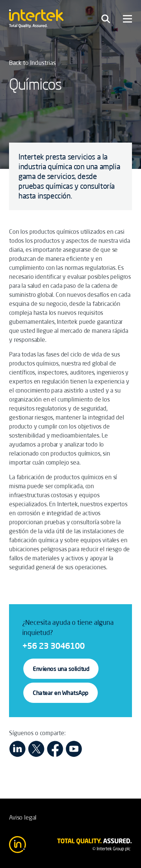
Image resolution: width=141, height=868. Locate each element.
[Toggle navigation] (106, 19)
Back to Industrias (32, 63)
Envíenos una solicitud (61, 669)
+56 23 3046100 (53, 646)
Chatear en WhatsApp (61, 693)
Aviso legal (23, 817)
